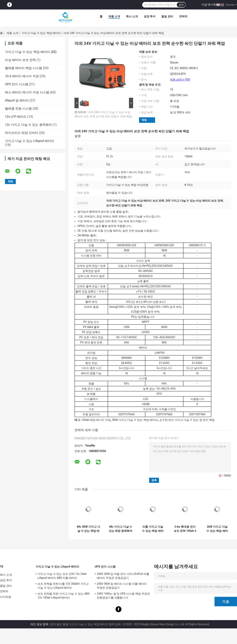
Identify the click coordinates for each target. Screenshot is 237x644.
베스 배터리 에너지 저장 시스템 (27, 92)
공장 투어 (150, 16)
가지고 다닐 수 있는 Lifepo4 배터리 (30, 141)
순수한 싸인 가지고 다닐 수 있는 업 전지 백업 (187, 420)
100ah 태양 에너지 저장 (96, 420)
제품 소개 (114, 16)
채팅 (144, 120)
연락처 (183, 16)
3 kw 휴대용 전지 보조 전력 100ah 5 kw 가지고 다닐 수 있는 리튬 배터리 (185, 529)
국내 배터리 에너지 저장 (22, 76)
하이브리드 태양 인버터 (22, 133)
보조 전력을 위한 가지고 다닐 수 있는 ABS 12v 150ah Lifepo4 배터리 (63, 596)
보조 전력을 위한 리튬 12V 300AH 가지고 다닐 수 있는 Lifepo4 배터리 (63, 586)
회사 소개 (132, 16)
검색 (181, 5)
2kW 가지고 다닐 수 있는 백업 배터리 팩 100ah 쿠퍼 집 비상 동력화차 (217, 529)
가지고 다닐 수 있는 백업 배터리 (41, 33)
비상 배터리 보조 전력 (20, 60)
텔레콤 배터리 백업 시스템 (24, 68)
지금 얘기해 (209, 5)
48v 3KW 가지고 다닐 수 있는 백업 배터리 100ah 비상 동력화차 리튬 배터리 (88, 529)
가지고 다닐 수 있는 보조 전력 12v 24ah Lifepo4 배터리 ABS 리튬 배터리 (62, 576)
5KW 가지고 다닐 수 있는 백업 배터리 (135, 420)
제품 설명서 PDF (180, 80)
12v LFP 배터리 (16, 117)
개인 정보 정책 (39, 624)
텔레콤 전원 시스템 (18, 109)
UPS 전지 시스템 (17, 84)
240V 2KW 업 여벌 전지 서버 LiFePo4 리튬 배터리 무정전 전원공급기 (123, 576)
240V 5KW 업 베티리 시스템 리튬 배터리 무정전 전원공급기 (122, 586)
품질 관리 (167, 16)
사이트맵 (6, 597)
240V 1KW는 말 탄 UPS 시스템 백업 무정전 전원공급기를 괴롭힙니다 (123, 596)
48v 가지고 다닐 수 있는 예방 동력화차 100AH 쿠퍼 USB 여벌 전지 (121, 529)
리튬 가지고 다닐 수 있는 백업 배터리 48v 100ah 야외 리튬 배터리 (153, 529)
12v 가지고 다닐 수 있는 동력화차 (28, 125)
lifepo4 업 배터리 (17, 100)
